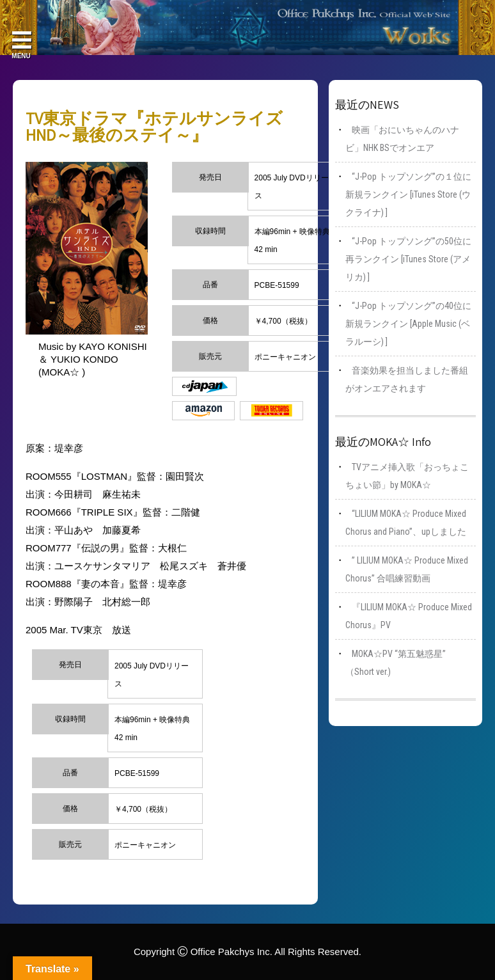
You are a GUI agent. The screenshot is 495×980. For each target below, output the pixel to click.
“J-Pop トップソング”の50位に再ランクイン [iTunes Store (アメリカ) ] (408, 259)
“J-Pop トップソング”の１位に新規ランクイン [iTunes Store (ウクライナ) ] (408, 194)
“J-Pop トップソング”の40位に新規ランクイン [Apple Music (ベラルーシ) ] (408, 324)
